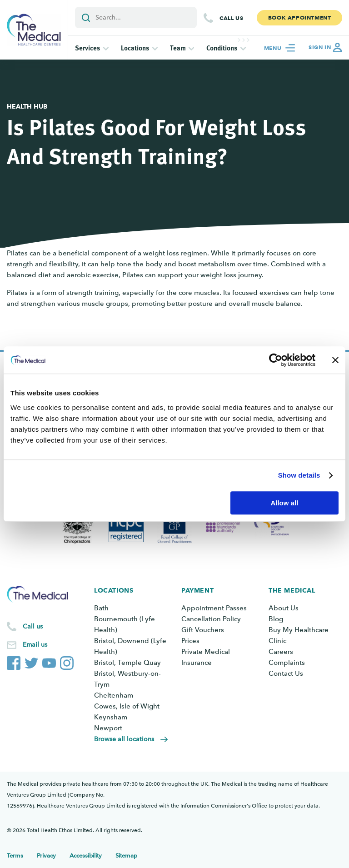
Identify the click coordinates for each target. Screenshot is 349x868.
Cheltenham (114, 695)
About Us (284, 608)
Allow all (284, 503)
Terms (15, 856)
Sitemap (126, 856)
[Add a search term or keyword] (136, 17)
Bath (101, 608)
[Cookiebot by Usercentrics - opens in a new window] (276, 360)
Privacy (46, 856)
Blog (276, 619)
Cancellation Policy (211, 619)
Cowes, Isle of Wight (127, 706)
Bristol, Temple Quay (127, 663)
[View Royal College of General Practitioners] (175, 527)
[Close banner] (335, 360)
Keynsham (111, 717)
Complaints (287, 663)
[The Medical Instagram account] (67, 661)
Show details (299, 475)
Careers (281, 652)
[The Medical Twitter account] (31, 661)
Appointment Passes (214, 608)
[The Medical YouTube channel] (49, 661)
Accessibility (86, 856)
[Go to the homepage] (34, 30)
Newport (108, 728)
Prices (190, 641)
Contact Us (286, 673)
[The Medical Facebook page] (14, 661)
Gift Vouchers (203, 630)
